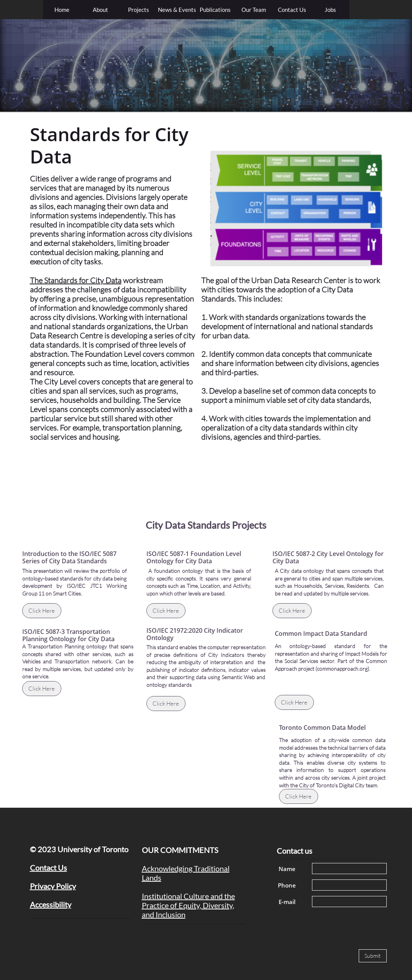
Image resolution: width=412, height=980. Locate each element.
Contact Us (48, 868)
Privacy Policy (53, 886)
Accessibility (51, 904)
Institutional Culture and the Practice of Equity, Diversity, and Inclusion (188, 905)
